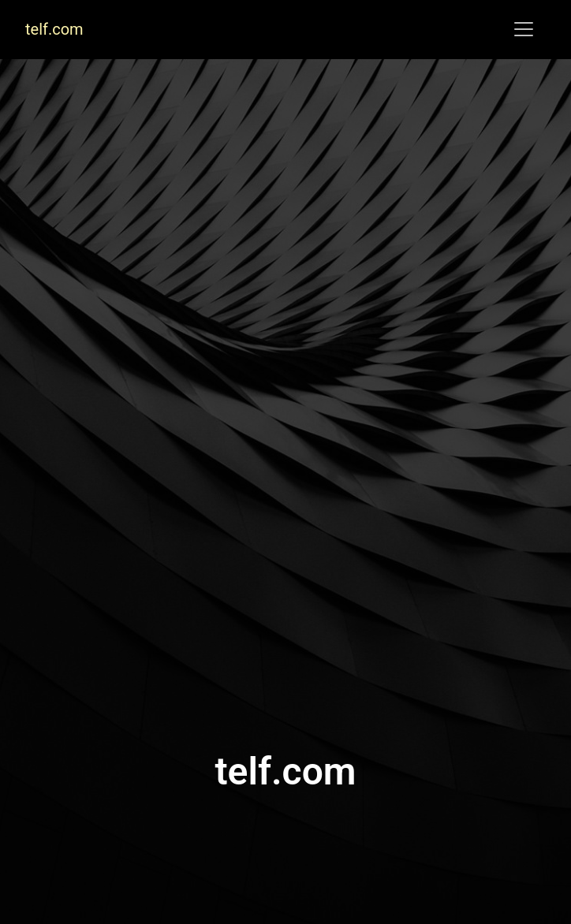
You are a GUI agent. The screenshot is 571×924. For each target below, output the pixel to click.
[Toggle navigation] (524, 29)
